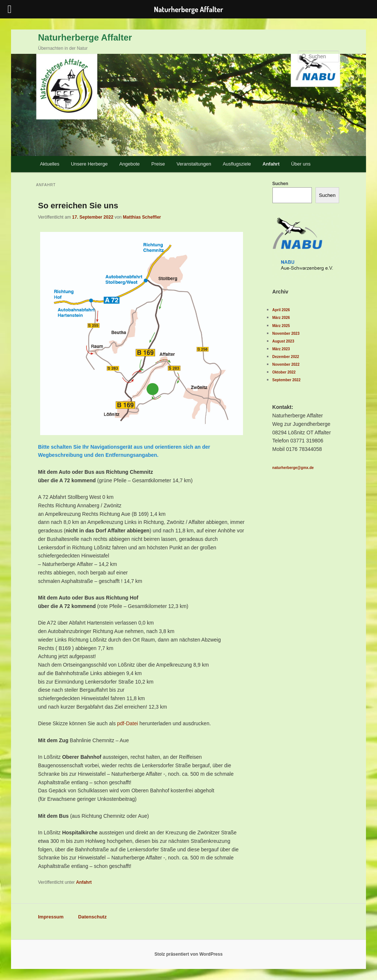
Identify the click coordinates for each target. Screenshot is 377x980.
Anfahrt (271, 164)
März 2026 (281, 318)
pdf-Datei (128, 723)
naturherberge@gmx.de (293, 468)
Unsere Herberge (89, 164)
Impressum (51, 917)
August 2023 (283, 341)
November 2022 (286, 364)
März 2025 (281, 326)
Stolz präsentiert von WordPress (188, 954)
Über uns (301, 164)
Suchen (280, 184)
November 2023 (286, 333)
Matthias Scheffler (142, 217)
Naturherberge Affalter (85, 37)
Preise (158, 164)
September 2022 (287, 380)
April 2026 (281, 310)
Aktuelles (50, 164)
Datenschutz (92, 917)
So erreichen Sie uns (78, 206)
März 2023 (281, 349)
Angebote (130, 164)
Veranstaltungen (194, 164)
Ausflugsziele (237, 164)
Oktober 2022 (284, 372)
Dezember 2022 (286, 357)
